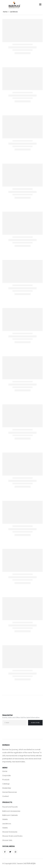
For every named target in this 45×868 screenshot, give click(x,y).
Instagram (15, 852)
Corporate (7, 776)
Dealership (7, 788)
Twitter (10, 852)
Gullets (5, 819)
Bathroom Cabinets (10, 815)
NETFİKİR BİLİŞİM (30, 863)
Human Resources (10, 792)
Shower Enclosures (10, 832)
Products (6, 780)
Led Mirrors (7, 824)
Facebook (5, 852)
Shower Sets (7, 840)
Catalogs (6, 784)
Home (5, 12)
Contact (6, 796)
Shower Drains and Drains (12, 836)
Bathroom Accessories (11, 811)
